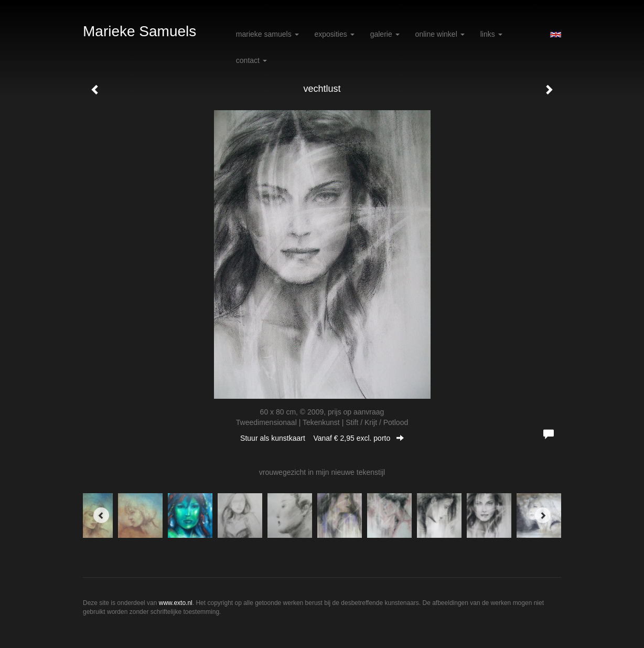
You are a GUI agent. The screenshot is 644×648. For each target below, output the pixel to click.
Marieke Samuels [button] (267, 34)
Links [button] (491, 34)
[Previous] (101, 515)
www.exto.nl (176, 603)
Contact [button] (251, 60)
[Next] (543, 515)
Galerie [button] (385, 34)
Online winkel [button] (440, 34)
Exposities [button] (335, 34)
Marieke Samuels (139, 31)
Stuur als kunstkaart (322, 438)
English (556, 35)
